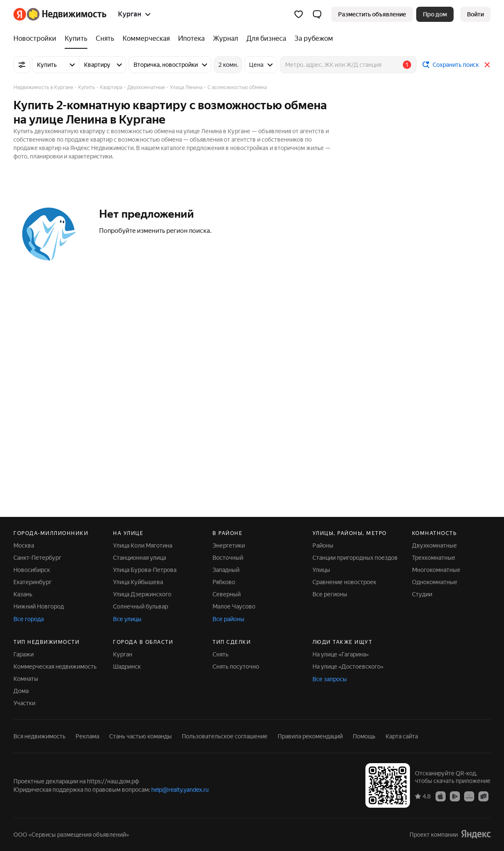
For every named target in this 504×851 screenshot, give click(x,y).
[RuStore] (483, 796)
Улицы (321, 570)
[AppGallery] (469, 796)
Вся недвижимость (39, 736)
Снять (220, 654)
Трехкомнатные (434, 558)
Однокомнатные (435, 582)
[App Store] (441, 796)
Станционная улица (139, 558)
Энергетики (229, 545)
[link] (475, 14)
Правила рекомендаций (310, 736)
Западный (226, 570)
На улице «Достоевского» (348, 667)
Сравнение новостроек (344, 582)
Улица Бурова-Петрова (145, 570)
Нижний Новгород (39, 606)
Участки (24, 703)
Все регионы (330, 594)
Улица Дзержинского (142, 594)
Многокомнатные (436, 570)
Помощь (364, 736)
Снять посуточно (236, 667)
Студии (422, 594)
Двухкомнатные (434, 545)
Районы (323, 545)
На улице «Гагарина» (341, 654)
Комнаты (26, 679)
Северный (227, 594)
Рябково (224, 582)
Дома (21, 691)
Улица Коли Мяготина (143, 545)
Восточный (228, 558)
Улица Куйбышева (138, 582)
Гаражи (24, 654)
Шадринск (127, 667)
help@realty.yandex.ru (180, 790)
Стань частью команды (140, 736)
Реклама (87, 736)
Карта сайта (402, 736)
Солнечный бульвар (140, 606)
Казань (23, 594)
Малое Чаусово (234, 606)
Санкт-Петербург (37, 558)
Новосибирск (32, 570)
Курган (123, 654)
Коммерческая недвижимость (55, 667)
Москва (24, 545)
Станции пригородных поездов (355, 558)
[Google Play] (455, 796)
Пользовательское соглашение (225, 736)
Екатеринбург (33, 582)
